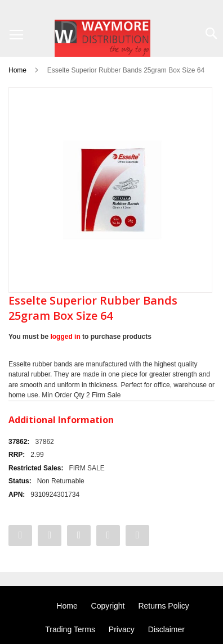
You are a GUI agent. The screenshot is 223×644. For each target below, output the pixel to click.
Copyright (108, 606)
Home (17, 70)
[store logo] (102, 38)
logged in (65, 337)
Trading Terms (70, 629)
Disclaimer (166, 629)
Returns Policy (163, 606)
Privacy (122, 629)
